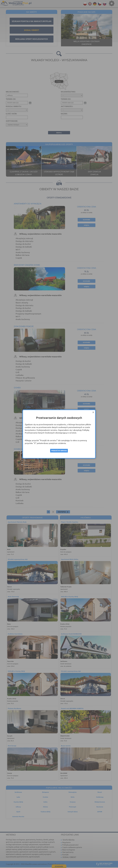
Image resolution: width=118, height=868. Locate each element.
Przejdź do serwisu (59, 451)
